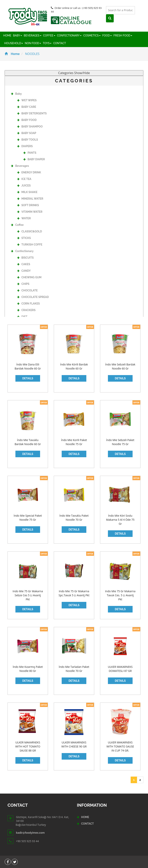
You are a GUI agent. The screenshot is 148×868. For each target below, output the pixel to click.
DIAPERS (25, 146)
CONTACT (60, 43)
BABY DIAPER (34, 159)
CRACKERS (26, 310)
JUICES (24, 186)
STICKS (24, 238)
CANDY (24, 271)
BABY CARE (27, 107)
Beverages (20, 166)
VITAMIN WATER (30, 212)
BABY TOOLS (28, 140)
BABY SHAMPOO (30, 127)
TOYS (47, 43)
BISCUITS (25, 258)
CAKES (24, 264)
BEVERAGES (32, 35)
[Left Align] (139, 10)
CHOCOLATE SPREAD (33, 297)
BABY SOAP (27, 133)
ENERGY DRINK (29, 172)
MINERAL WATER (30, 199)
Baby (16, 94)
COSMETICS (92, 35)
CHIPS (23, 284)
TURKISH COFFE (30, 245)
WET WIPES (27, 100)
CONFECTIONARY (69, 35)
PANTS (30, 153)
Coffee (17, 225)
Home (12, 54)
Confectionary (22, 251)
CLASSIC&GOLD (30, 231)
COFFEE (49, 35)
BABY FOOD (27, 120)
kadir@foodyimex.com (30, 833)
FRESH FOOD (123, 35)
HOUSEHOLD (14, 43)
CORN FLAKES (28, 304)
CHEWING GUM (29, 277)
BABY (18, 35)
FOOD (107, 35)
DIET (22, 317)
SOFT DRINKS (28, 205)
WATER (24, 218)
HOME (7, 35)
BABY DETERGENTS (32, 113)
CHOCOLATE (27, 290)
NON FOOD (33, 43)
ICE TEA (24, 179)
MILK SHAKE (27, 192)
